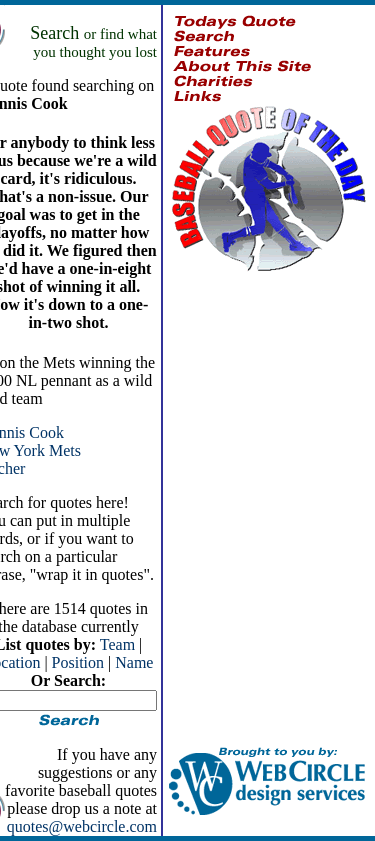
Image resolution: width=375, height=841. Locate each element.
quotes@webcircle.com (82, 826)
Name (134, 662)
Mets (65, 450)
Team (117, 644)
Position (78, 662)
